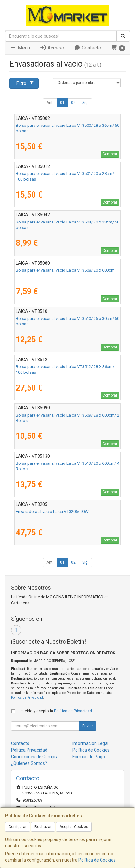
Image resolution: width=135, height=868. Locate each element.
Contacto (88, 48)
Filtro (25, 83)
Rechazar (43, 827)
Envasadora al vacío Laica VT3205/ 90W (52, 512)
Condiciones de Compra (35, 757)
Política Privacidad (29, 750)
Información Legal (90, 743)
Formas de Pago (89, 757)
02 (73, 103)
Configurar (18, 827)
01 (62, 103)
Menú (20, 48)
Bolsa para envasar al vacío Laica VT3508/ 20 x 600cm (65, 270)
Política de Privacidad (27, 698)
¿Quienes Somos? (29, 763)
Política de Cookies (97, 860)
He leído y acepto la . (55, 711)
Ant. (50, 103)
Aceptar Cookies (74, 827)
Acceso (52, 48)
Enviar (88, 726)
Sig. (85, 103)
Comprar (110, 154)
